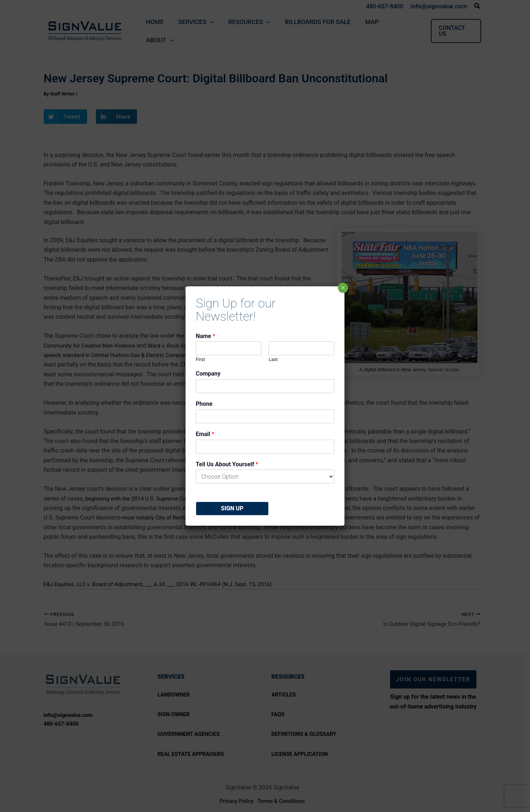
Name (205, 336)
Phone (204, 404)
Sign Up (232, 508)
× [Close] (343, 288)
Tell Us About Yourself (227, 464)
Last (273, 359)
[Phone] (265, 416)
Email (205, 434)
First (200, 359)
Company (208, 374)
